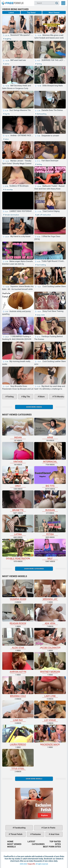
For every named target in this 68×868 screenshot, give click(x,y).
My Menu (63, 3)
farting (39, 64)
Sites (58, 844)
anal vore (55, 834)
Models (12, 847)
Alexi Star (18, 638)
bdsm (6, 139)
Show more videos (34, 407)
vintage (18, 453)
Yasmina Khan (18, 590)
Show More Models (34, 779)
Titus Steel (18, 759)
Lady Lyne (50, 687)
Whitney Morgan (50, 663)
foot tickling (41, 265)
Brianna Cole (18, 687)
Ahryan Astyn (18, 663)
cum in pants (49, 828)
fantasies (36, 834)
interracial (50, 453)
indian (18, 428)
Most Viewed (54, 13)
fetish (50, 525)
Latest (11, 13)
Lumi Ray (18, 711)
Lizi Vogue (50, 711)
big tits (7, 114)
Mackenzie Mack (50, 735)
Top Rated (31, 13)
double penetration (18, 549)
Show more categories (34, 569)
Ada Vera (50, 614)
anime (7, 64)
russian (50, 501)
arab (50, 428)
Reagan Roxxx (18, 614)
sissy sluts (40, 315)
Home (12, 2)
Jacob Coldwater (50, 638)
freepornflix (31, 864)
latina (18, 525)
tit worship (8, 190)
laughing (8, 39)
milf (50, 549)
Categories (38, 844)
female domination (12, 215)
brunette (18, 501)
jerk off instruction (44, 215)
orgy (18, 477)
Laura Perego (18, 735)
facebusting (20, 828)
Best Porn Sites (52, 847)
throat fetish (16, 834)
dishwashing (41, 114)
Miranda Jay (50, 590)
